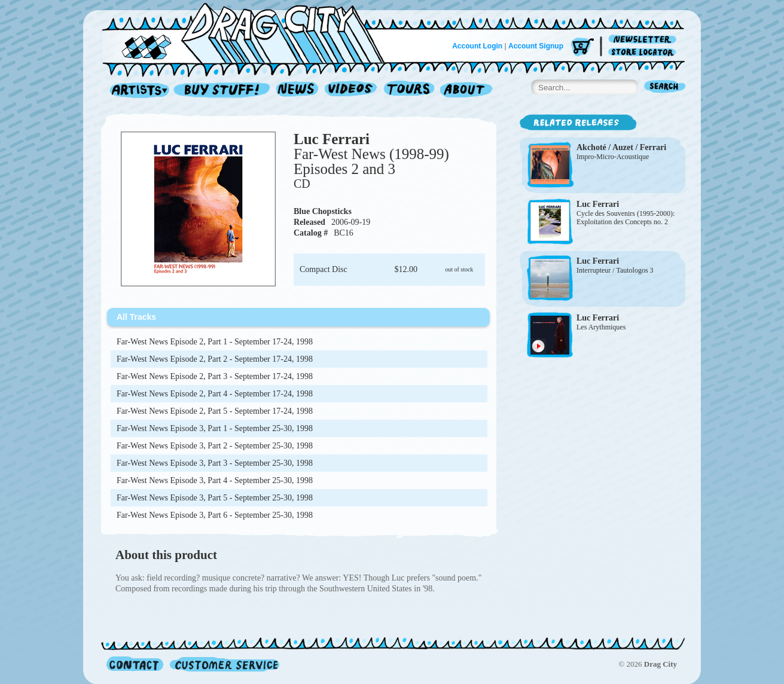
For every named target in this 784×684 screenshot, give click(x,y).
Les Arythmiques (601, 327)
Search (665, 88)
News (298, 91)
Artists (136, 91)
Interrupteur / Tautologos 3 (615, 270)
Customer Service (224, 664)
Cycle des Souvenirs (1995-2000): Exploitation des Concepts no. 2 (626, 218)
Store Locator (644, 52)
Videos (351, 91)
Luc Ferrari (332, 139)
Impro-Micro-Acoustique (613, 157)
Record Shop (223, 91)
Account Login (477, 46)
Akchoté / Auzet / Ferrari (621, 147)
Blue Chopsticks (323, 211)
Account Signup (536, 46)
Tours (409, 91)
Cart (582, 48)
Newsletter (644, 40)
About (466, 91)
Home (251, 32)
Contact (135, 664)
